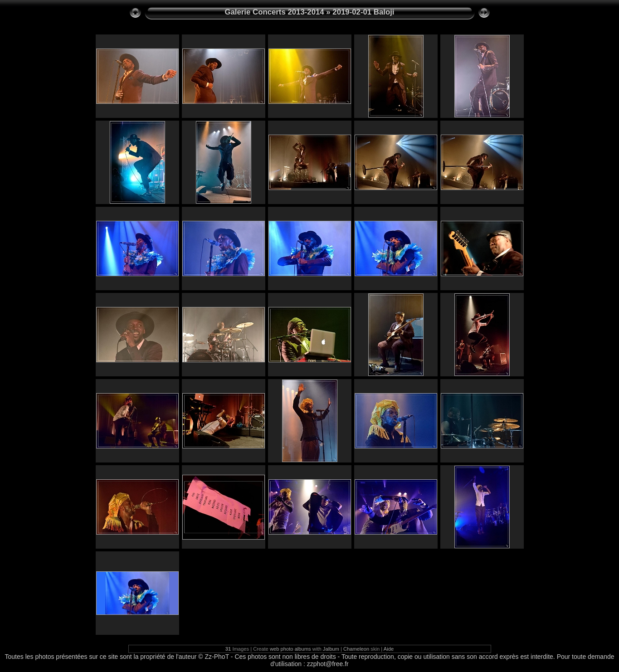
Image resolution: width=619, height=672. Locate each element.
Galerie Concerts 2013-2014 (274, 12)
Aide (389, 649)
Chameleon (356, 649)
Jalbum (331, 649)
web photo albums (290, 649)
